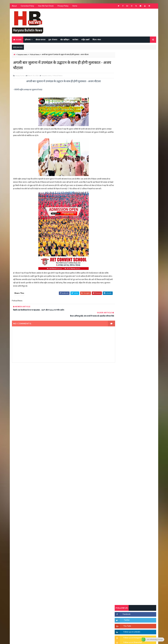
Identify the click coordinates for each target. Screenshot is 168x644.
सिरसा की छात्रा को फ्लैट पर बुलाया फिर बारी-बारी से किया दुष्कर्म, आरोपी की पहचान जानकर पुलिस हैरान (141, 287)
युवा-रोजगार (53, 40)
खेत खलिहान (65, 40)
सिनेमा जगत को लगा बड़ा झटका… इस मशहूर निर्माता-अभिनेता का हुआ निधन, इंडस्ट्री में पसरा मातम (141, 370)
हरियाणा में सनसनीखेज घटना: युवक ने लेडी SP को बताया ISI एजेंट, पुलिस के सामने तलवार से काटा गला (141, 308)
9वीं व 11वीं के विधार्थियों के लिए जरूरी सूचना (141, 347)
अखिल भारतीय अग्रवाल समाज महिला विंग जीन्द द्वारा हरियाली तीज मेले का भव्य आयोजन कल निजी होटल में (141, 329)
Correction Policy (27, 6)
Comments (149, 243)
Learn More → (20, 570)
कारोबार (75, 40)
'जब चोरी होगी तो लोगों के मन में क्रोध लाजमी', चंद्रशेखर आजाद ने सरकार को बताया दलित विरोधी (141, 297)
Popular (136, 243)
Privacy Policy (63, 6)
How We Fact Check (46, 6)
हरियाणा (28, 40)
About (14, 6)
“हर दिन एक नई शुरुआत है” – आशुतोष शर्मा (141, 316)
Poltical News (35, 55)
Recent (122, 243)
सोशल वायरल (40, 40)
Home (75, 6)
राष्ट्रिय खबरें (85, 40)
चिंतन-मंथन (97, 40)
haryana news (22, 55)
